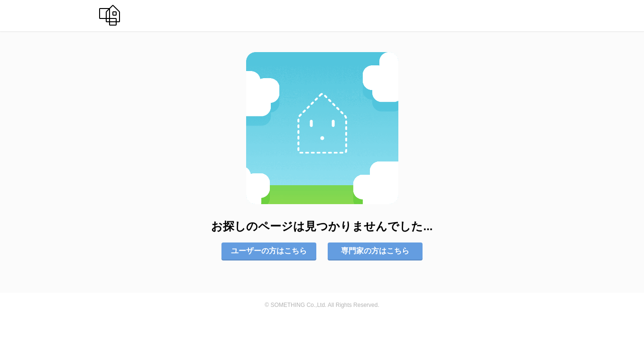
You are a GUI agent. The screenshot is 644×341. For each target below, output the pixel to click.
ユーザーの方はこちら (269, 251)
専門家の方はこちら (375, 251)
